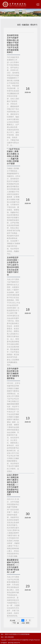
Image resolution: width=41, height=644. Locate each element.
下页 (14, 623)
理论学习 (34, 25)
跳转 (28, 623)
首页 (19, 25)
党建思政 (26, 25)
